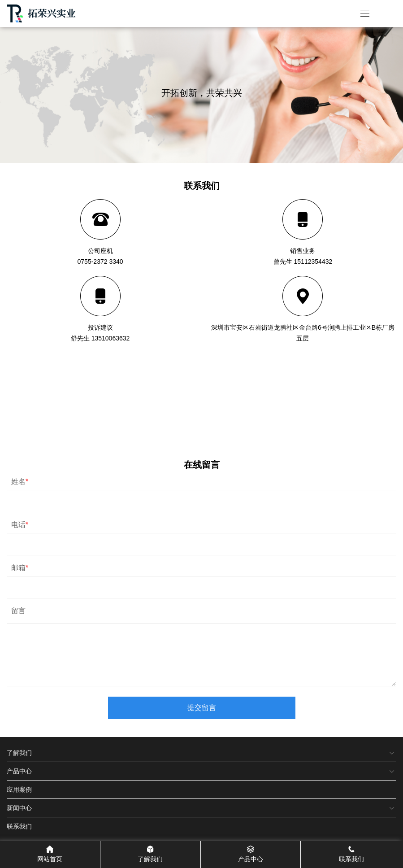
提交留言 (202, 708)
